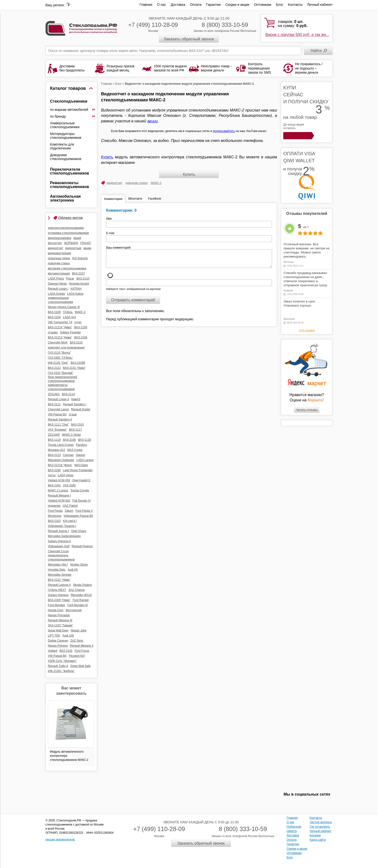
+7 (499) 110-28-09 (153, 25)
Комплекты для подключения (62, 146)
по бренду (73, 116)
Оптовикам (263, 5)
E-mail (111, 233)
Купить (107, 157)
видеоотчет (115, 183)
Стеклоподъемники (69, 101)
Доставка (178, 5)
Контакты (295, 5)
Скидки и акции (237, 5)
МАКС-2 (156, 183)
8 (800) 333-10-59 (225, 25)
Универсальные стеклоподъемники (65, 125)
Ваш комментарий (118, 248)
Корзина (315, 835)
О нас (161, 5)
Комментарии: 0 (121, 210)
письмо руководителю (60, 840)
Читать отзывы (307, 410)
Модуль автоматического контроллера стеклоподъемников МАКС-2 (69, 756)
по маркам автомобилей (73, 110)
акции (152, 121)
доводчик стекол (137, 183)
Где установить (320, 827)
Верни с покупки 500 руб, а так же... (297, 35)
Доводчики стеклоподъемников (66, 157)
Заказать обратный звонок (189, 39)
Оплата (196, 5)
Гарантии (213, 5)
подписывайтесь (224, 131)
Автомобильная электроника (65, 198)
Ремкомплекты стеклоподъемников (70, 185)
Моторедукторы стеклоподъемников (66, 136)
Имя (111, 219)
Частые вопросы (321, 822)
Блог (280, 5)
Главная (146, 5)
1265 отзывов (307, 330)
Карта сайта (318, 840)
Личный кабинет (320, 5)
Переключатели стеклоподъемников (70, 171)
